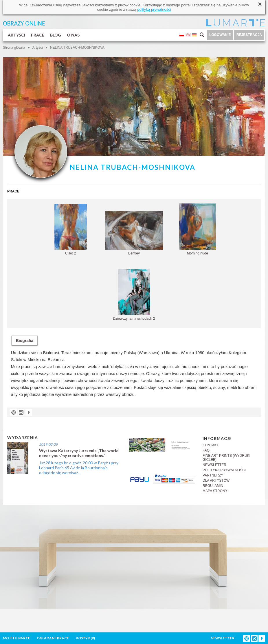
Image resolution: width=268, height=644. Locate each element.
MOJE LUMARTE (16, 638)
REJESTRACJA (249, 35)
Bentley (134, 233)
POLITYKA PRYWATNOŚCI (224, 470)
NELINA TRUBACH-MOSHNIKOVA (77, 48)
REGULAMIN (213, 486)
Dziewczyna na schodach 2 (134, 295)
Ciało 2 (71, 230)
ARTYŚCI (16, 35)
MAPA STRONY (215, 491)
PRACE (38, 35)
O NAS (73, 35)
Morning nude (198, 229)
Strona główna (14, 48)
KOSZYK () (85, 638)
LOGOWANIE (220, 35)
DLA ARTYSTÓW (216, 481)
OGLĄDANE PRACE (53, 638)
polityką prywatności (154, 9)
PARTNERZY (213, 475)
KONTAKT (211, 445)
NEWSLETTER (214, 465)
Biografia (25, 341)
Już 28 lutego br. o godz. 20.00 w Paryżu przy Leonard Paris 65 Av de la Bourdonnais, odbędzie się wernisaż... (79, 468)
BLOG (56, 35)
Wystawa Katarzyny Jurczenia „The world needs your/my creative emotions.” (79, 453)
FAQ (206, 450)
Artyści (38, 48)
